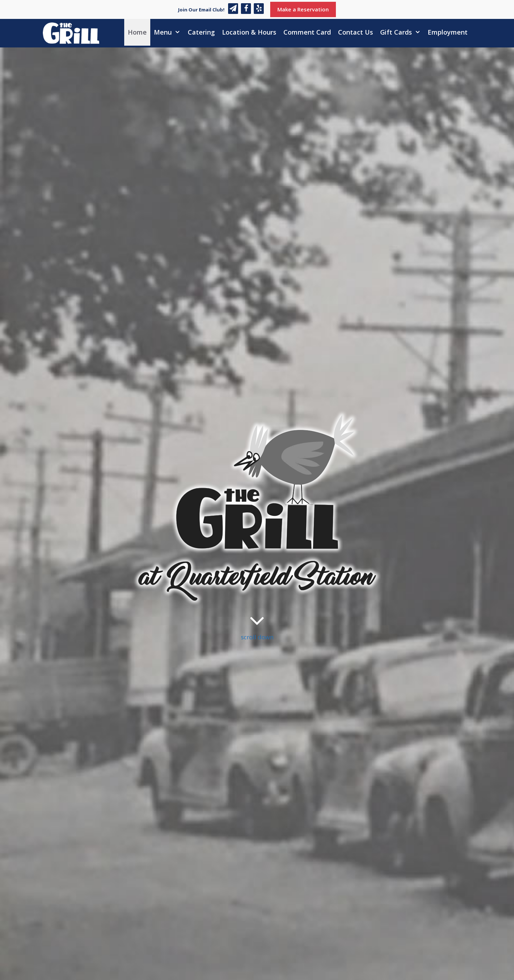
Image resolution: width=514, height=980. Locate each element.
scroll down (257, 625)
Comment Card (307, 32)
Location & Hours (249, 32)
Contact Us (356, 32)
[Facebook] (246, 9)
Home (137, 32)
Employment (448, 32)
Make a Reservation (303, 9)
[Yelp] (259, 9)
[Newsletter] (233, 9)
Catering (201, 32)
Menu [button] (169, 32)
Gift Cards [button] (402, 32)
